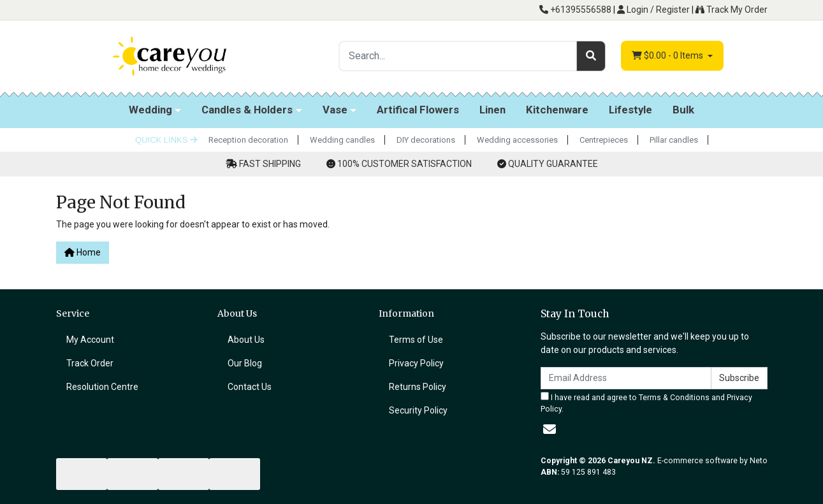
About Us (246, 340)
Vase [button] (335, 110)
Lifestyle (630, 110)
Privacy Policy (416, 363)
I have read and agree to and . (646, 403)
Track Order (90, 363)
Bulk (683, 110)
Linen (492, 110)
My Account (90, 340)
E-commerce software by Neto (712, 461)
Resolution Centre (102, 387)
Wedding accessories (517, 140)
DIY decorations (426, 140)
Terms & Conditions (674, 398)
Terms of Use (416, 340)
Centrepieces (604, 140)
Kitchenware (557, 110)
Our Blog (245, 363)
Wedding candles (342, 140)
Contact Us (250, 387)
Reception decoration (248, 140)
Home (83, 252)
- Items (668, 56)
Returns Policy (418, 387)
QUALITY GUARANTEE (553, 164)
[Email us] (550, 429)
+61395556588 (575, 10)
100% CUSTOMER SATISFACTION (404, 164)
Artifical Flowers (418, 110)
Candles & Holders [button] (247, 110)
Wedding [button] (150, 110)
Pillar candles (674, 140)
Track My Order (732, 10)
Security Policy (418, 410)
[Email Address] (626, 378)
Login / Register (653, 10)
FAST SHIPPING (270, 164)
